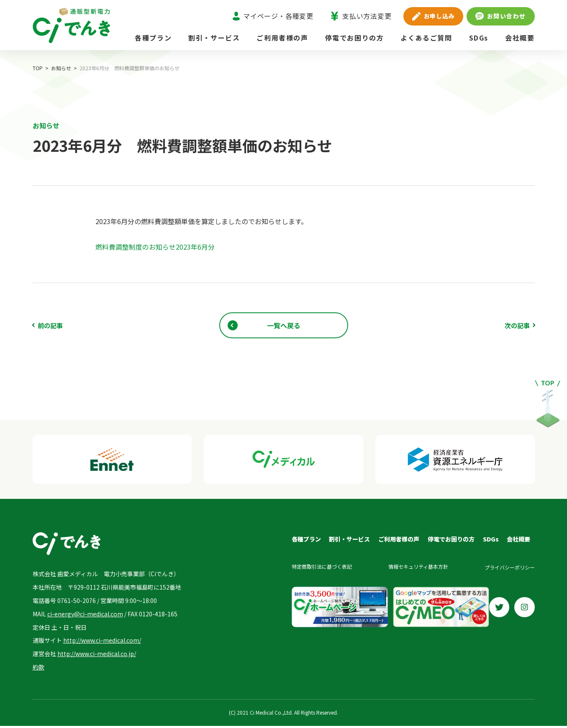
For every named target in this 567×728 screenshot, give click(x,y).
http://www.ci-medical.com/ (102, 642)
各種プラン (153, 38)
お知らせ (61, 68)
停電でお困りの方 (355, 38)
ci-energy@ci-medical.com (85, 616)
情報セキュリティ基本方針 (417, 568)
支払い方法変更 (361, 16)
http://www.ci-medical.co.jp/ (97, 656)
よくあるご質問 (426, 38)
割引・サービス (214, 38)
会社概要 (520, 38)
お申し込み (434, 16)
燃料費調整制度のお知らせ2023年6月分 (155, 247)
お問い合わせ (500, 16)
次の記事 (516, 325)
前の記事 (51, 325)
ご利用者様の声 (282, 38)
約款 (38, 669)
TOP (38, 68)
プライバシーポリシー (510, 568)
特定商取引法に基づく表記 (321, 568)
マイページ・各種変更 (273, 16)
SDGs (479, 38)
